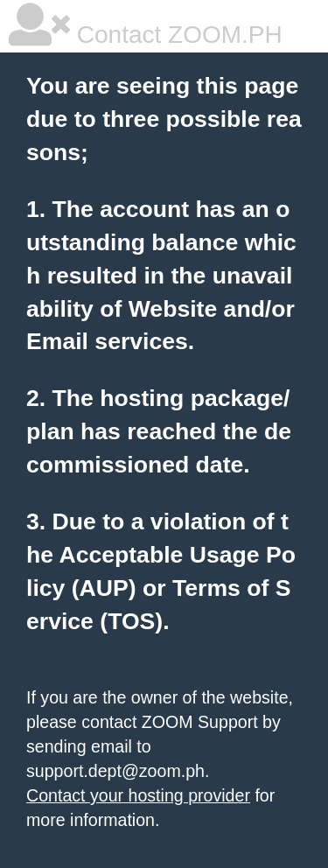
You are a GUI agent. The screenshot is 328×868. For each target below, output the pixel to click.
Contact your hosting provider (138, 795)
